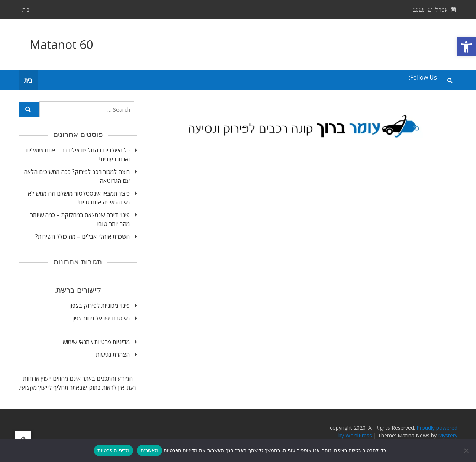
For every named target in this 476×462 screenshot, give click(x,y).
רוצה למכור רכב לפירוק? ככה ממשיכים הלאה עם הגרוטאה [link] (77, 176)
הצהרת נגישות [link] (113, 355)
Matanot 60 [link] (61, 44)
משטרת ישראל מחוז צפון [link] (101, 318)
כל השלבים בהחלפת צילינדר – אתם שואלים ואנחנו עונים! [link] (78, 155)
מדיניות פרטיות (113, 450)
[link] (466, 47)
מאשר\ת (149, 450)
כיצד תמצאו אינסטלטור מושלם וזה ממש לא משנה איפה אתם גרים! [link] (79, 198)
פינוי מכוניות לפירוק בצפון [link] (99, 306)
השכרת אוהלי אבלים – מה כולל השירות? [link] (83, 236)
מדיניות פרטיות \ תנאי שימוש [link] (96, 342)
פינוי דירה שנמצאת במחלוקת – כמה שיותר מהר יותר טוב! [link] (80, 219)
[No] (467, 450)
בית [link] (26, 9)
